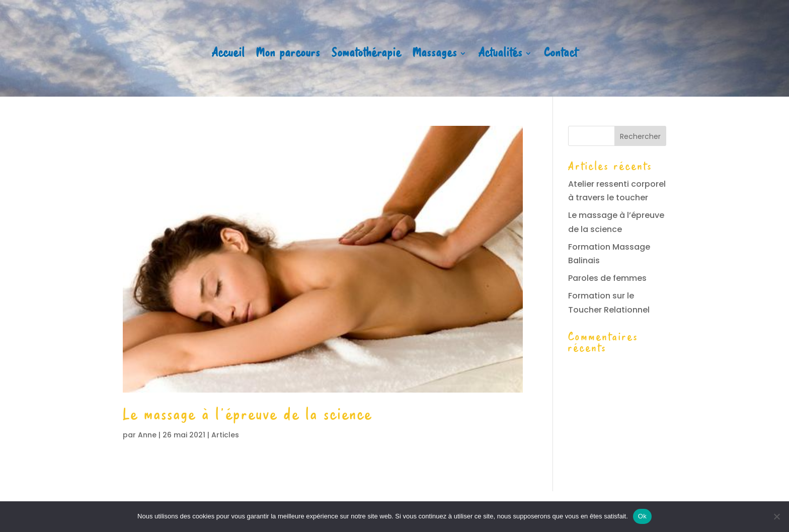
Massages (435, 55)
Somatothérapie (367, 55)
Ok (642, 516)
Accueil (228, 55)
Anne (147, 435)
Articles (225, 435)
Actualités (501, 55)
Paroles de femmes (607, 278)
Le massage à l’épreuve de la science (248, 415)
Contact (561, 55)
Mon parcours (288, 55)
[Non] (776, 516)
